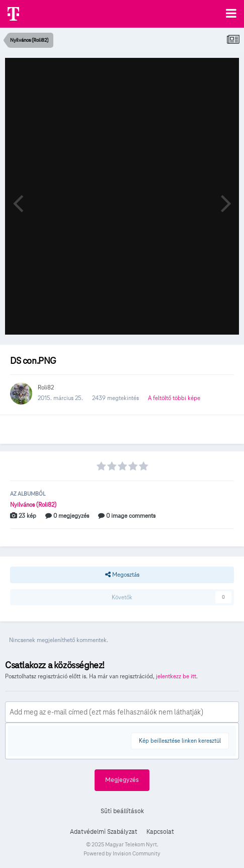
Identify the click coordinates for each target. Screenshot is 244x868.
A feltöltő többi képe (174, 398)
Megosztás (122, 575)
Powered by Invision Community (122, 853)
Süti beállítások (122, 811)
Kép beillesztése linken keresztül (180, 740)
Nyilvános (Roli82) (33, 504)
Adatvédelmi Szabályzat (104, 832)
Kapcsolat (160, 832)
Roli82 (46, 387)
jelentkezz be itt (176, 676)
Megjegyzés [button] (122, 780)
